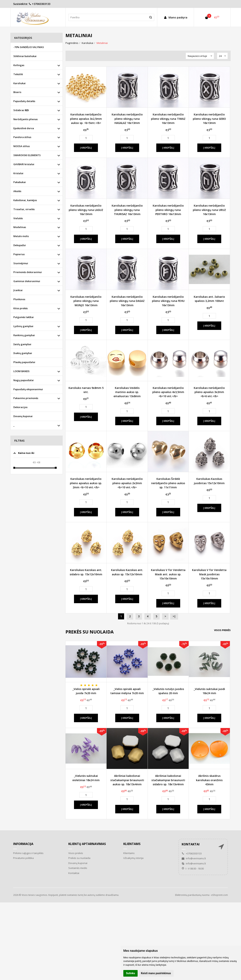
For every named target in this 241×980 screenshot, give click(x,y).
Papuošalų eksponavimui (28, 389)
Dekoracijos (20, 407)
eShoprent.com (220, 895)
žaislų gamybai (22, 344)
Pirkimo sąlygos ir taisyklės (28, 853)
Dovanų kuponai (23, 416)
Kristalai (18, 173)
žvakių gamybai (23, 353)
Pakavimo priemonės (26, 398)
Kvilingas (19, 65)
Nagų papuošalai (24, 380)
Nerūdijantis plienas (26, 119)
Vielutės (18, 218)
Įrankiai (18, 290)
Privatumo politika (23, 858)
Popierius (19, 254)
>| (174, 616)
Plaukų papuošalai (24, 362)
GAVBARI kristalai (24, 164)
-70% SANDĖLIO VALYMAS (29, 47)
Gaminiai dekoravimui (27, 281)
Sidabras (21, 110)
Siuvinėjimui (21, 263)
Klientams (132, 844)
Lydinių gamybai (23, 326)
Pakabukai (20, 182)
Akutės (17, 191)
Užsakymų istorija (133, 858)
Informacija (23, 844)
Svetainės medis (78, 868)
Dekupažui (20, 245)
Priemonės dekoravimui (28, 272)
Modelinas (20, 227)
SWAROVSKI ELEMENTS (27, 155)
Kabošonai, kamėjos (25, 200)
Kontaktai (74, 873)
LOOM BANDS (21, 371)
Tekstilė (18, 74)
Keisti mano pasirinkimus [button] (156, 973)
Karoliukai (19, 83)
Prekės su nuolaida (79, 858)
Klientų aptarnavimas (87, 844)
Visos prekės (222, 630)
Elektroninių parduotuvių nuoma (192, 895)
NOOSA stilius (22, 146)
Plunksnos (19, 299)
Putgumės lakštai (24, 317)
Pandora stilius (22, 137)
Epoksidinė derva (24, 128)
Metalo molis (21, 236)
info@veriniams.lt (194, 858)
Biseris (17, 92)
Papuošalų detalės (24, 101)
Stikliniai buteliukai (25, 56)
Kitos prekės (21, 308)
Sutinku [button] (130, 973)
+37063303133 (39, 4)
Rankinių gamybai (24, 335)
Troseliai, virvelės (24, 209)
